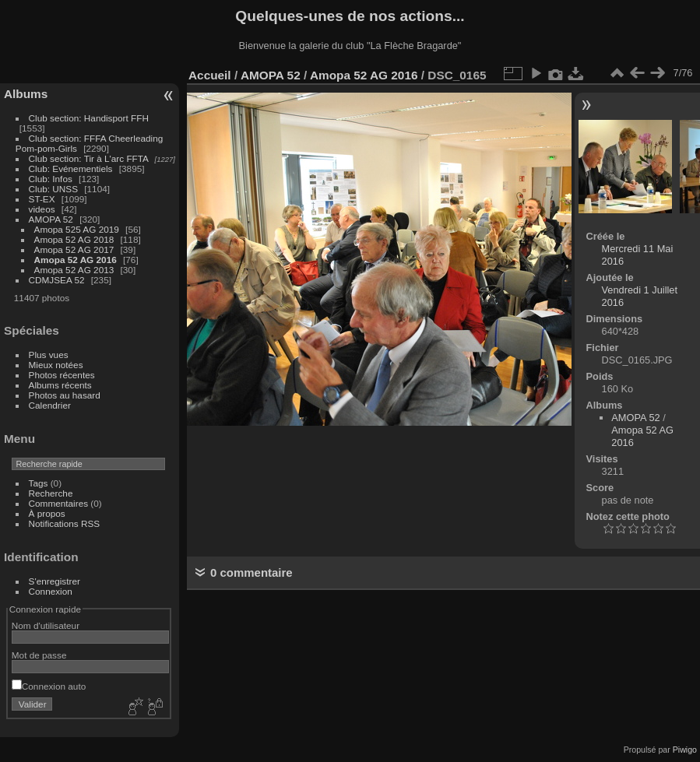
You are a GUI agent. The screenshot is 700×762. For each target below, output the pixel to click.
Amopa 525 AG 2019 (77, 229)
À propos (47, 513)
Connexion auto (49, 686)
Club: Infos (51, 179)
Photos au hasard (65, 395)
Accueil (210, 75)
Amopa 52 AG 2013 (74, 270)
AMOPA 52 (51, 219)
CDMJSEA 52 (57, 280)
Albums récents (60, 385)
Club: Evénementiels (71, 169)
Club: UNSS (53, 189)
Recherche (51, 493)
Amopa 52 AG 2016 (76, 260)
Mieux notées (56, 365)
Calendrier (50, 405)
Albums (26, 94)
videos (42, 209)
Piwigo (685, 750)
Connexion (51, 591)
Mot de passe (39, 655)
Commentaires (59, 503)
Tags (39, 483)
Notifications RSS (65, 523)
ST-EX (42, 199)
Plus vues (49, 355)
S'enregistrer (55, 581)
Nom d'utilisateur (46, 625)
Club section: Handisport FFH (89, 118)
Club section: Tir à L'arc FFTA (89, 158)
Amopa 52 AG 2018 (74, 239)
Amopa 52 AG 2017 (74, 249)
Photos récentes (62, 375)
